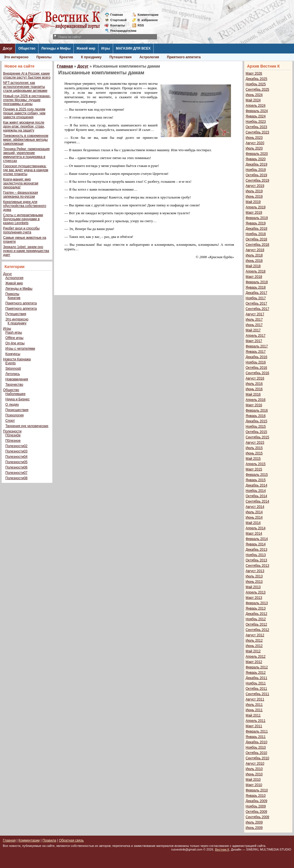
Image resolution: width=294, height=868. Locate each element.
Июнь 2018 (254, 261)
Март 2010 (254, 785)
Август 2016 (255, 378)
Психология (14, 415)
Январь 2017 (256, 352)
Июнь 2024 (254, 95)
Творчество (14, 385)
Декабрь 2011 (256, 678)
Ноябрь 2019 (256, 170)
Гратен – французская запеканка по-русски (21, 195)
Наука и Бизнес (17, 399)
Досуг (8, 48)
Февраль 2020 (257, 154)
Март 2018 (254, 277)
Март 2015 (254, 469)
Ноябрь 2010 (256, 747)
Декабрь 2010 (256, 742)
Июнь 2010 (254, 774)
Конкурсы (13, 354)
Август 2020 (255, 143)
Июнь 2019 (254, 197)
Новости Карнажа (17, 359)
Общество (27, 48)
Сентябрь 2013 (257, 566)
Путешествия (121, 57)
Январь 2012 (256, 673)
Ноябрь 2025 (256, 84)
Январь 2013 (256, 608)
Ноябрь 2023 (256, 122)
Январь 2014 (256, 544)
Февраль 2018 (257, 282)
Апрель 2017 (256, 336)
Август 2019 (255, 186)
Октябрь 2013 (256, 560)
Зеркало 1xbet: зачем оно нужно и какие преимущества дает (26, 251)
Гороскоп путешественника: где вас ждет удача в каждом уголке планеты (26, 170)
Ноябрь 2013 (256, 555)
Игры (106, 48)
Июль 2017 (254, 320)
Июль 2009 (254, 822)
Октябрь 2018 (256, 239)
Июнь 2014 (254, 517)
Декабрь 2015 (256, 421)
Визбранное (148, 20)
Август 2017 (255, 314)
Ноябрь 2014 (256, 491)
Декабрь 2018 (256, 229)
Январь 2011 (256, 737)
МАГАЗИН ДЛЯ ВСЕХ (133, 48)
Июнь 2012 (254, 646)
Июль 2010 (254, 769)
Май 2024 (253, 100)
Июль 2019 (254, 191)
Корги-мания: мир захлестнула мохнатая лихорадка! (21, 183)
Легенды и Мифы (56, 48)
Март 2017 (254, 341)
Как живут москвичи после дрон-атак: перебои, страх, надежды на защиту (24, 126)
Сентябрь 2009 (257, 817)
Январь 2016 (256, 416)
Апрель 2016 (256, 400)
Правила (49, 840)
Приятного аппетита (184, 57)
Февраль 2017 (257, 346)
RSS (141, 25)
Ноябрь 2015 (256, 427)
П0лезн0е (13, 435)
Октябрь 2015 (256, 432)
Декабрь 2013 (256, 550)
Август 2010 (255, 764)
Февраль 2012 (257, 667)
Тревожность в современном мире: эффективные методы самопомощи (26, 140)
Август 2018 (255, 250)
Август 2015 (255, 443)
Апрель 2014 (256, 528)
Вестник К (222, 849)
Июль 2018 (254, 255)
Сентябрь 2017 (257, 309)
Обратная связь (71, 840)
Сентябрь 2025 (257, 90)
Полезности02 (16, 446)
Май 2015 (253, 459)
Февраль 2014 (257, 539)
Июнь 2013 (254, 582)
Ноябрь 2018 (256, 234)
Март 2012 (254, 662)
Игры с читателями (20, 349)
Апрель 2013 (256, 592)
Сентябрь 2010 (257, 758)
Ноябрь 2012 (256, 619)
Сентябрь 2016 (257, 373)
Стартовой (118, 20)
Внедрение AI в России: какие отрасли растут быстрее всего (27, 75)
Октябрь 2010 (256, 753)
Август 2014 (255, 507)
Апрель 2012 (256, 657)
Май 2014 (253, 523)
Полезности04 (16, 457)
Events (11, 363)
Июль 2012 (254, 641)
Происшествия (17, 410)
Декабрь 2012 (256, 614)
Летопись (13, 374)
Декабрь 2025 (256, 79)
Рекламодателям (121, 31)
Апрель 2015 (256, 464)
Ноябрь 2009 (256, 806)
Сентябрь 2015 (257, 437)
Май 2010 (253, 780)
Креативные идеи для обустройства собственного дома (25, 206)
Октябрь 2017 (256, 304)
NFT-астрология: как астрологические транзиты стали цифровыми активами (25, 87)
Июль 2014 (254, 512)
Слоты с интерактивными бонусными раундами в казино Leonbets (23, 219)
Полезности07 (16, 473)
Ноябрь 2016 (256, 362)
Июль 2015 (254, 448)
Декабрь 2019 (256, 164)
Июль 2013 (254, 576)
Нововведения (17, 379)
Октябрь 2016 (256, 368)
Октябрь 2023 (256, 127)
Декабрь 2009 (256, 801)
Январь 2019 (256, 223)
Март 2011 (254, 726)
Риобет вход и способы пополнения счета (21, 230)
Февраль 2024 (257, 111)
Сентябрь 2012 (257, 630)
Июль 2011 (254, 705)
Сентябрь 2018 (257, 245)
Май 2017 (253, 330)
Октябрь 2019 (256, 175)
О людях (12, 405)
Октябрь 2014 (256, 496)
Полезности (12, 431)
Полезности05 (16, 462)
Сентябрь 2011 (257, 694)
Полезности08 (16, 478)
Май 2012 (253, 651)
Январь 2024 (256, 116)
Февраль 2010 (257, 790)
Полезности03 (16, 451)
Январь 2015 (256, 480)
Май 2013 (253, 587)
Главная (117, 15)
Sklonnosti (13, 369)
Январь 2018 (256, 287)
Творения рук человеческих (27, 426)
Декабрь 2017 (256, 293)
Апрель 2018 (256, 271)
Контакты (118, 25)
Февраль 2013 (257, 603)
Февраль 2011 (257, 731)
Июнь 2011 (254, 710)
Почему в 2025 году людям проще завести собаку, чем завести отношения (24, 113)
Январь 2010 (256, 796)
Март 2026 (254, 73)
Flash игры (14, 333)
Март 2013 (254, 598)
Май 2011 (253, 715)
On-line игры (15, 343)
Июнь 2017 (254, 325)
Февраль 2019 (257, 218)
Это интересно (16, 57)
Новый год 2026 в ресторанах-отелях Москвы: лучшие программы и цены (27, 100)
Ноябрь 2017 (256, 298)
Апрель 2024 (256, 106)
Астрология (149, 57)
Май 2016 (253, 394)
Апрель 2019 (256, 207)
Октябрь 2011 (256, 689)
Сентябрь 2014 (257, 501)
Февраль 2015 (257, 475)
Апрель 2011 (256, 721)
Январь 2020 (256, 159)
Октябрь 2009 (256, 812)
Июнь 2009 (254, 828)
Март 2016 (254, 405)
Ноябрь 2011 (256, 683)
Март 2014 (254, 534)
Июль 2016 (254, 384)
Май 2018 (253, 266)
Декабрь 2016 (256, 357)
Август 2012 (255, 635)
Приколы (44, 57)
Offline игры (14, 338)
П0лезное (13, 441)
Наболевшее (15, 394)
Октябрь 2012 (256, 624)
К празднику (91, 57)
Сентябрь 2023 (257, 132)
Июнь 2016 (254, 389)
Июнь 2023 (254, 138)
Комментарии (148, 15)
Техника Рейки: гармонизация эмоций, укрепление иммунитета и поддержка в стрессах (26, 155)
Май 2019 (253, 202)
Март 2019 (254, 213)
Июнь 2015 (254, 453)
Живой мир (86, 48)
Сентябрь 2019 (257, 180)
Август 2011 (255, 699)
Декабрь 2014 (256, 485)
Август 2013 (255, 571)
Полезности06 (16, 467)
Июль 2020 (254, 148)
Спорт (10, 421)
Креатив (66, 57)
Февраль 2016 (257, 410)
